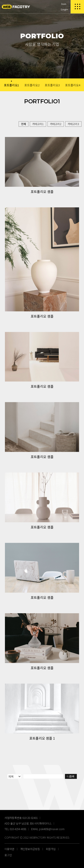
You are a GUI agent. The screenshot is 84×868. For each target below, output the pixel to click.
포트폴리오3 (52, 85)
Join (64, 4)
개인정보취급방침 (30, 849)
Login (65, 9)
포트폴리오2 (32, 85)
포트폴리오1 (12, 85)
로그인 (8, 855)
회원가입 (51, 849)
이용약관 (9, 849)
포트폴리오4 (73, 85)
